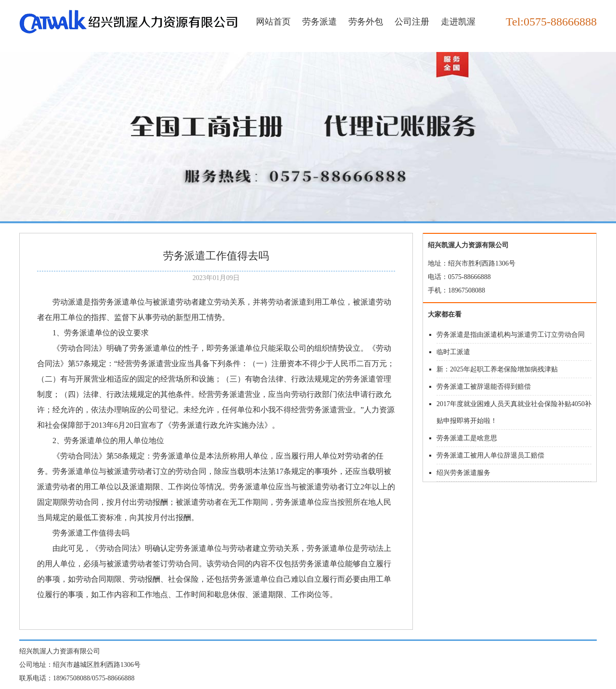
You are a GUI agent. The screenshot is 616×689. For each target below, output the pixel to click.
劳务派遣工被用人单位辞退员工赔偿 (490, 455)
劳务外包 (366, 22)
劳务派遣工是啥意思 (467, 438)
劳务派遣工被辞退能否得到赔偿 (484, 387)
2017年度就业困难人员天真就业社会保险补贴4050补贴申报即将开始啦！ (514, 412)
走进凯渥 (458, 22)
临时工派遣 (453, 352)
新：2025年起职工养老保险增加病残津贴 (497, 369)
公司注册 (412, 22)
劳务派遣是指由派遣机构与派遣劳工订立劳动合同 (511, 335)
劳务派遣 (320, 22)
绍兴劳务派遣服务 (463, 473)
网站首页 (273, 22)
